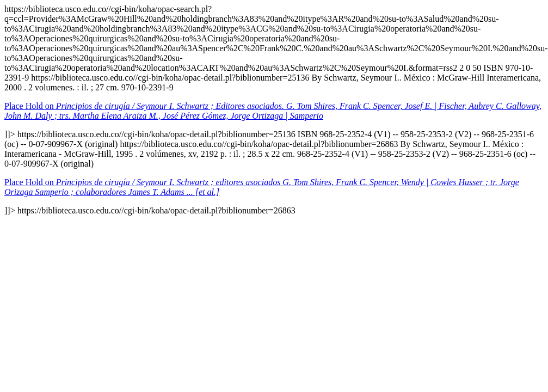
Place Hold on (273, 111)
